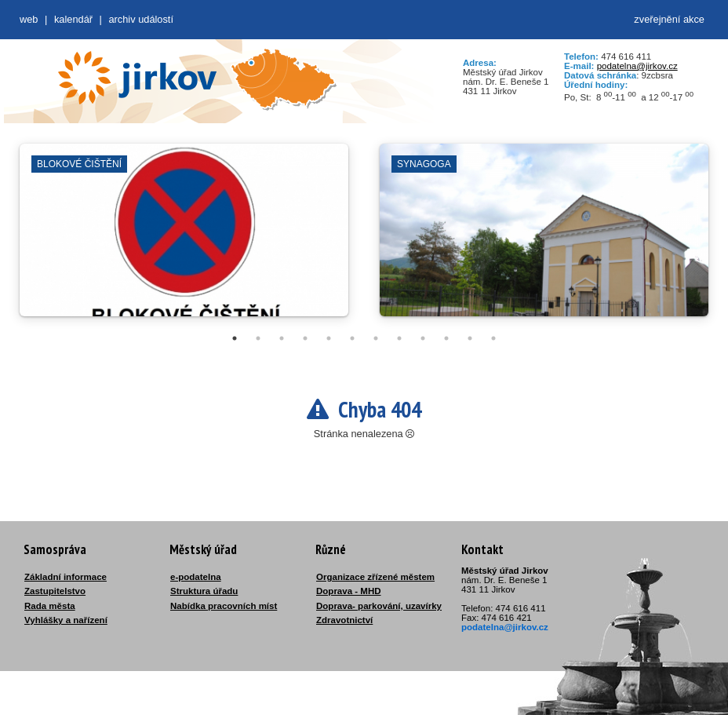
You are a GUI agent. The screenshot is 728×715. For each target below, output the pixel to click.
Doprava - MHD (349, 591)
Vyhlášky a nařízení (66, 620)
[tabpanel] (184, 238)
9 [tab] (423, 338)
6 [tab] (352, 338)
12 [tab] (493, 338)
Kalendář (73, 19)
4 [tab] (305, 338)
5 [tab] (329, 338)
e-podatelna (196, 577)
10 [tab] (446, 338)
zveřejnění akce (669, 19)
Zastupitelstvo (55, 591)
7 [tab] (376, 338)
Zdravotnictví (344, 620)
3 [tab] (282, 338)
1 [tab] (235, 338)
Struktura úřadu (204, 591)
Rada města (50, 606)
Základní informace (66, 577)
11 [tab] (470, 338)
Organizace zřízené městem (375, 577)
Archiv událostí (141, 19)
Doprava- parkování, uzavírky (379, 606)
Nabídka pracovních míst (224, 606)
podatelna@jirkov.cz (637, 66)
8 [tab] (399, 338)
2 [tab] (258, 338)
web (29, 19)
